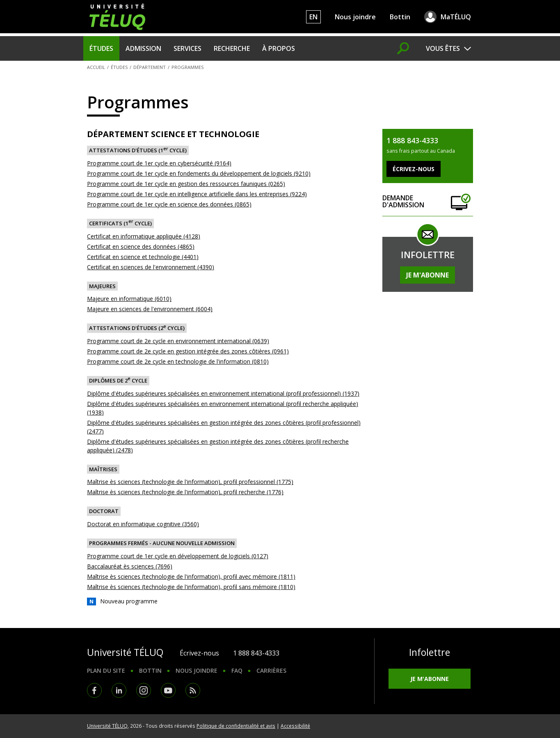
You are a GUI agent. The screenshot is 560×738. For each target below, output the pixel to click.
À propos (279, 48)
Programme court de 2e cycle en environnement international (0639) (178, 341)
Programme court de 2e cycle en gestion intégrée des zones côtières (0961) (188, 351)
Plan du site (106, 670)
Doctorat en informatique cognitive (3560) (143, 524)
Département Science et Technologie (173, 134)
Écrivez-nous (199, 653)
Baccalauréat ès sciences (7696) (130, 566)
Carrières (271, 670)
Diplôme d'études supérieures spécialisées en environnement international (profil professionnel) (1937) (223, 393)
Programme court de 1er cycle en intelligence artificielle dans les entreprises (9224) (197, 194)
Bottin (400, 17)
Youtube (168, 690)
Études (101, 48)
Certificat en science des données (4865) (141, 246)
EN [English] (313, 17)
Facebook (94, 690)
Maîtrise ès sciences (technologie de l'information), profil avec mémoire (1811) (191, 576)
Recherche (232, 48)
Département (150, 67)
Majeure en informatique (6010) (129, 299)
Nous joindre (355, 17)
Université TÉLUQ (107, 726)
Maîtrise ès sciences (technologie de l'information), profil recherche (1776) (185, 492)
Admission (143, 48)
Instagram (144, 690)
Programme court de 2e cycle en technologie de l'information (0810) (178, 361)
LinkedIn (119, 690)
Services (187, 48)
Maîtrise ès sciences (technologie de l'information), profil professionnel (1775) (190, 482)
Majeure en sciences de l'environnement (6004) (150, 309)
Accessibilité (295, 726)
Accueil (96, 67)
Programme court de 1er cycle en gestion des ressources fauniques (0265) (186, 184)
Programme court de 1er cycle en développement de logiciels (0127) (178, 556)
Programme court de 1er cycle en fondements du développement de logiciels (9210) (199, 173)
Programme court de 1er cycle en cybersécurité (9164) (159, 163)
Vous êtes (443, 48)
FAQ (237, 670)
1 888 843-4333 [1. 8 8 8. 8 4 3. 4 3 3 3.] (256, 653)
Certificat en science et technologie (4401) (143, 257)
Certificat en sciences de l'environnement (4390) (151, 267)
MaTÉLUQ (456, 17)
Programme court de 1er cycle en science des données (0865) (169, 204)
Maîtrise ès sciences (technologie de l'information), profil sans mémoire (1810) (191, 587)
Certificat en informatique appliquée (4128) (144, 236)
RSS (193, 690)
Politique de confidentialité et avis (236, 726)
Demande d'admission (427, 202)
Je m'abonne (427, 275)
